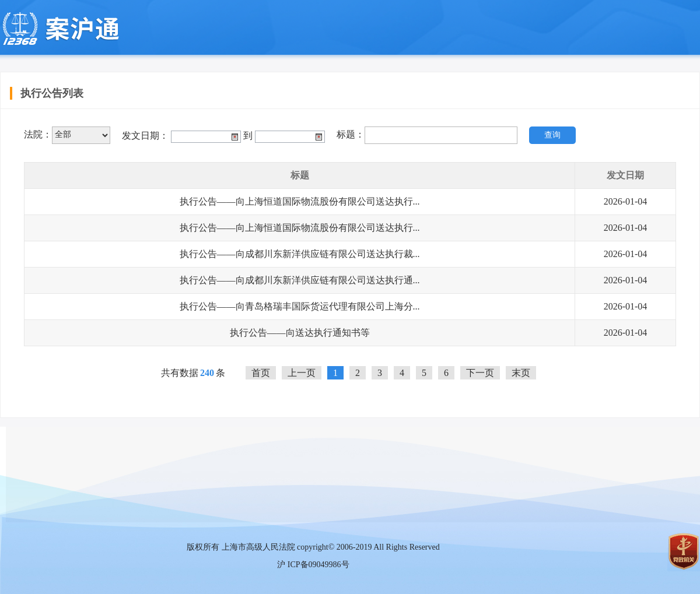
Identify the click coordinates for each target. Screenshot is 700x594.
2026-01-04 (626, 201)
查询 (552, 135)
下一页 (480, 373)
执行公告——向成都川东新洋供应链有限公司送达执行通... (300, 280)
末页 (521, 373)
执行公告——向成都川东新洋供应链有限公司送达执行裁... (300, 254)
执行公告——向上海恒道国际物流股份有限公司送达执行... (300, 201)
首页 (261, 373)
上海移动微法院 (60, 29)
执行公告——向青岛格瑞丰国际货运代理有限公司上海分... (300, 306)
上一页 (302, 373)
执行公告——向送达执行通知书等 (300, 333)
